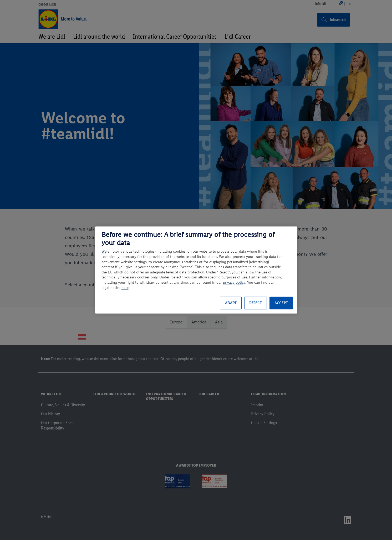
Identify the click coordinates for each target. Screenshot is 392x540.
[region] (196, 270)
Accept (281, 303)
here (125, 288)
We (104, 252)
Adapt (231, 303)
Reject (256, 303)
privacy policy (234, 282)
